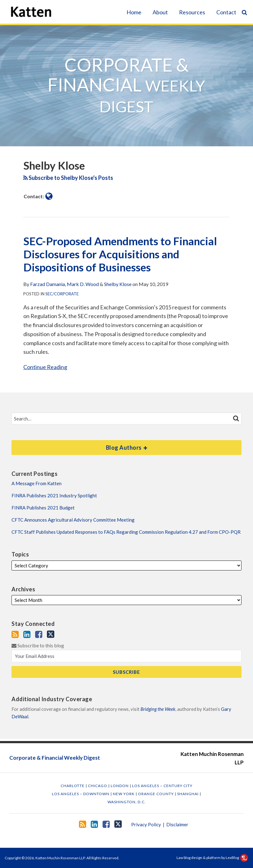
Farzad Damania (48, 284)
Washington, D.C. (127, 802)
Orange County (156, 794)
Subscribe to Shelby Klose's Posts (68, 178)
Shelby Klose (118, 284)
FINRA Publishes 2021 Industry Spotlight (54, 495)
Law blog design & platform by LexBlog (212, 858)
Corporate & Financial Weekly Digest (55, 758)
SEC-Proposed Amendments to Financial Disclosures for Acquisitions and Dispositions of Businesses (120, 254)
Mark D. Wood (83, 284)
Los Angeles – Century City (162, 786)
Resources (192, 12)
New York (124, 794)
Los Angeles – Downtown (81, 794)
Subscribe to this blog (38, 645)
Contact (226, 12)
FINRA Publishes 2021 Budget (43, 508)
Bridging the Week (158, 709)
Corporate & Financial (126, 85)
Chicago (98, 786)
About (160, 12)
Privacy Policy (146, 824)
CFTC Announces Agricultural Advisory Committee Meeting (73, 520)
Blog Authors (79, 446)
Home (134, 12)
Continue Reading (45, 366)
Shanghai (188, 794)
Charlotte (73, 786)
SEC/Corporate (62, 294)
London (120, 786)
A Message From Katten (37, 483)
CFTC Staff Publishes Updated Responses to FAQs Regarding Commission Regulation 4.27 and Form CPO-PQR (126, 532)
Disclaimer (177, 824)
